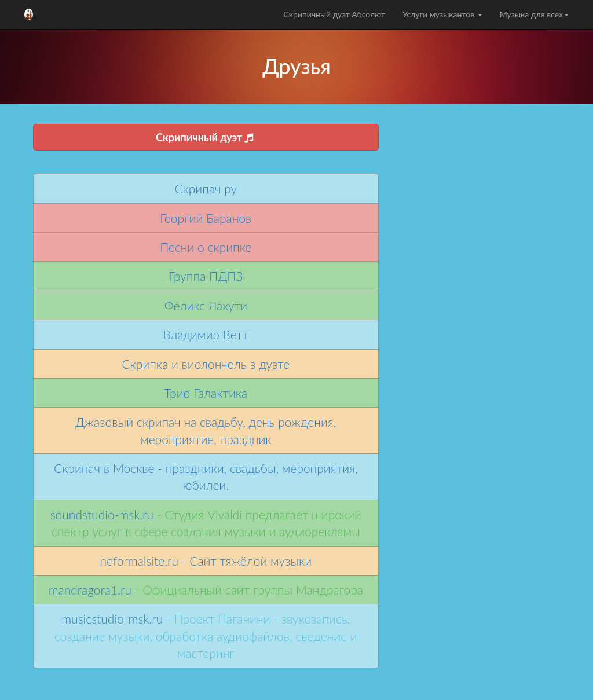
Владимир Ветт (206, 334)
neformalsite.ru (139, 561)
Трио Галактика (206, 393)
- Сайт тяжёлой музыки (245, 561)
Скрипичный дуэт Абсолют (334, 14)
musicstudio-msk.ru (112, 619)
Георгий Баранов (206, 218)
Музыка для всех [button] (534, 14)
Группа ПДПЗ (206, 276)
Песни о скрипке (206, 247)
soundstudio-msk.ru (102, 514)
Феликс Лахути (206, 305)
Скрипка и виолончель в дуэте (206, 364)
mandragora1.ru (90, 590)
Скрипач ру (206, 188)
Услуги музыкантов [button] (442, 14)
